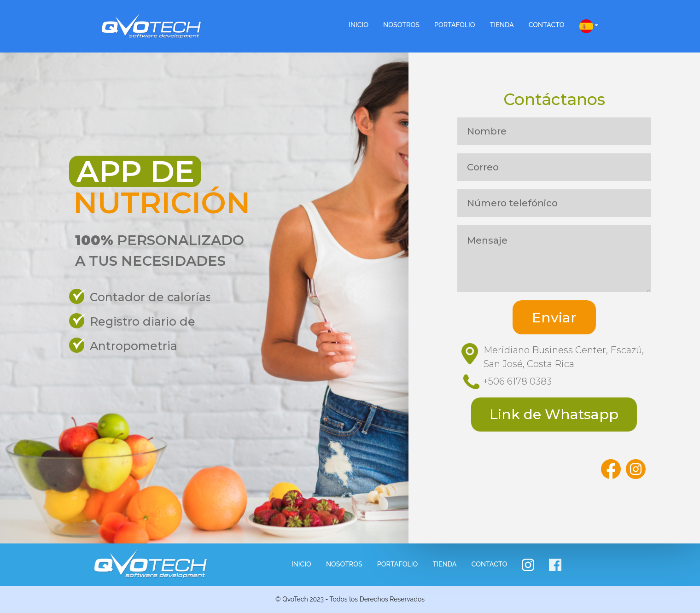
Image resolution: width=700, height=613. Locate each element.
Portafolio (455, 25)
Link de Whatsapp (554, 414)
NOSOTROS (401, 25)
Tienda (502, 25)
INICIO (359, 25)
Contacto (547, 25)
